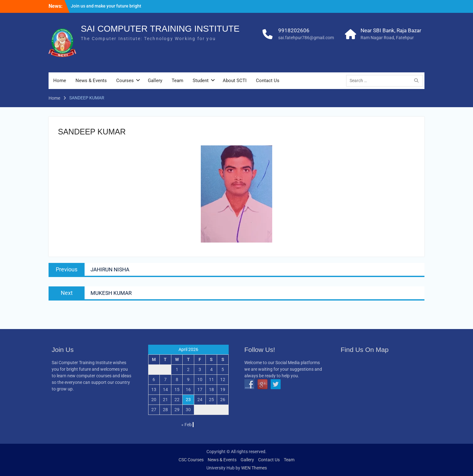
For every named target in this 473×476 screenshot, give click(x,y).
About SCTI (235, 81)
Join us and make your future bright (106, 6)
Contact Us (268, 81)
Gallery (155, 81)
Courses (125, 81)
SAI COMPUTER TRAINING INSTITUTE (160, 29)
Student (201, 81)
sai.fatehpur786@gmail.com (306, 38)
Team (177, 81)
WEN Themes (254, 468)
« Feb (187, 425)
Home (60, 81)
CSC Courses (191, 460)
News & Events (91, 81)
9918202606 (294, 30)
